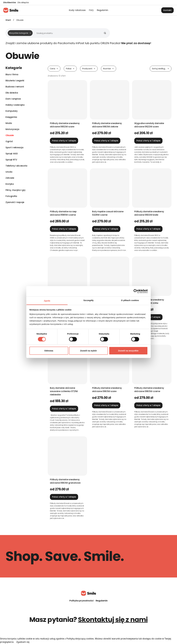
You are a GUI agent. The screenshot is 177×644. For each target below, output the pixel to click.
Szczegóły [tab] (88, 300)
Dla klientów (10, 2)
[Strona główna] (11, 10)
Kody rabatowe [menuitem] (77, 10)
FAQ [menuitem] (91, 10)
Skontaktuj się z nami (113, 620)
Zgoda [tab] (47, 301)
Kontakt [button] (167, 10)
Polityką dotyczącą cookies (80, 639)
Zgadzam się (23, 642)
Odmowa (49, 351)
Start (8, 20)
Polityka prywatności (81, 601)
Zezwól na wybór (88, 351)
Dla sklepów (23, 2)
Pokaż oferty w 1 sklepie (64, 141)
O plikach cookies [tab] (130, 300)
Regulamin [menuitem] (102, 10)
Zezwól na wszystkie (128, 351)
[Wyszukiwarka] (57, 33)
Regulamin (102, 601)
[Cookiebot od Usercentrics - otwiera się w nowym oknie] (136, 291)
